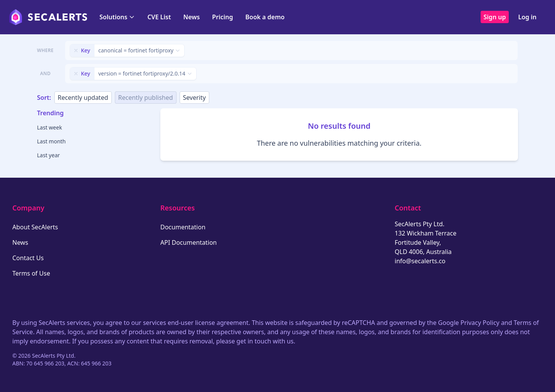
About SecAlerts (35, 227)
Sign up (495, 17)
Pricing (222, 17)
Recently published (146, 98)
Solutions (117, 17)
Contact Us (28, 258)
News (191, 17)
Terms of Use (31, 273)
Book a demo (265, 17)
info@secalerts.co (420, 261)
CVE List (159, 17)
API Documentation (189, 242)
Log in (527, 17)
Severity (194, 98)
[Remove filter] (76, 50)
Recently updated (83, 98)
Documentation (183, 227)
